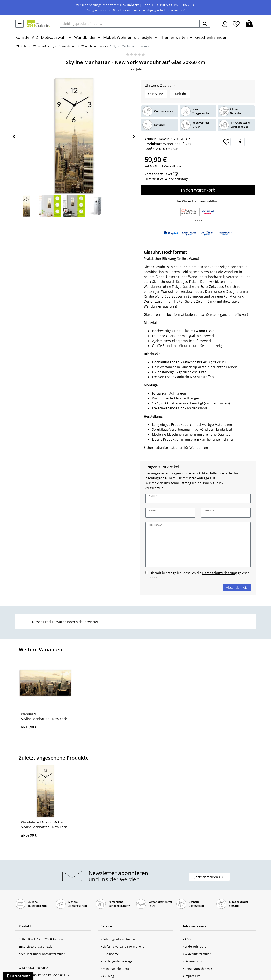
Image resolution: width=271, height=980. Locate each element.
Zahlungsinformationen (118, 939)
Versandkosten (173, 166)
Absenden (237, 588)
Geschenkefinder (211, 37)
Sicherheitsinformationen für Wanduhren (176, 448)
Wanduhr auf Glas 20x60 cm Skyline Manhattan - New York (44, 825)
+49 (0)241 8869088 (35, 968)
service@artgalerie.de (37, 946)
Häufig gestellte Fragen (118, 961)
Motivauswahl (54, 37)
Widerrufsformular (197, 954)
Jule (139, 69)
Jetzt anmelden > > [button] (209, 877)
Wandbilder (85, 37)
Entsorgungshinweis (198, 969)
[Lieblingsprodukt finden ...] (130, 24)
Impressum (192, 976)
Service (106, 926)
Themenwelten (174, 37)
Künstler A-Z (27, 37)
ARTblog (107, 976)
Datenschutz (192, 961)
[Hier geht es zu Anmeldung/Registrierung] (225, 24)
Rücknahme (110, 954)
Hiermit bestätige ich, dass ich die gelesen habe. (200, 575)
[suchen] (205, 24)
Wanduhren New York (94, 46)
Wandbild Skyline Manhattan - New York (44, 716)
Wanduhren (69, 46)
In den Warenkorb (198, 190)
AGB (187, 939)
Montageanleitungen (116, 969)
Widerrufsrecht (194, 946)
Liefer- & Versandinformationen (123, 946)
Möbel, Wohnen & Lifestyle (128, 37)
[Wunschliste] (236, 23)
